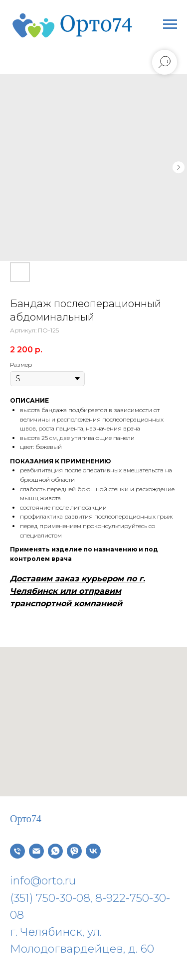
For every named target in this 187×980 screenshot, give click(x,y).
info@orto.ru (43, 881)
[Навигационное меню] (170, 24)
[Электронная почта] (36, 851)
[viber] (74, 851)
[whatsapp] (55, 851)
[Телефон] (17, 851)
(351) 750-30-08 (50, 898)
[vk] (93, 851)
